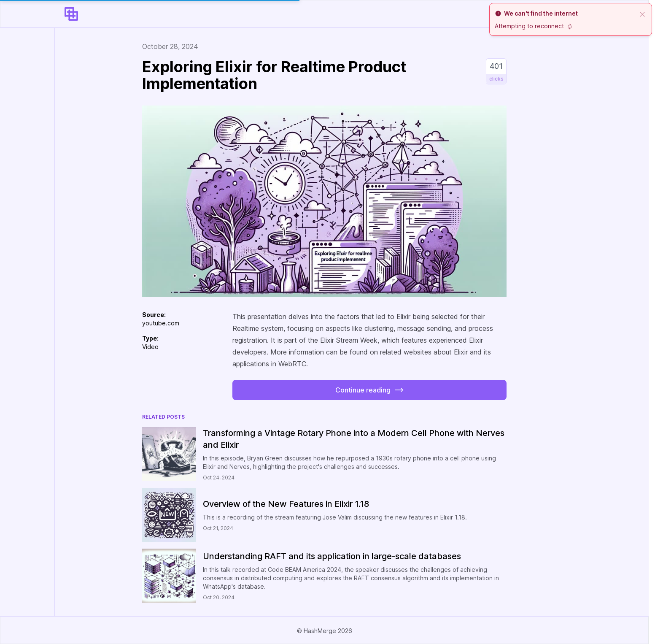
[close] (642, 14)
